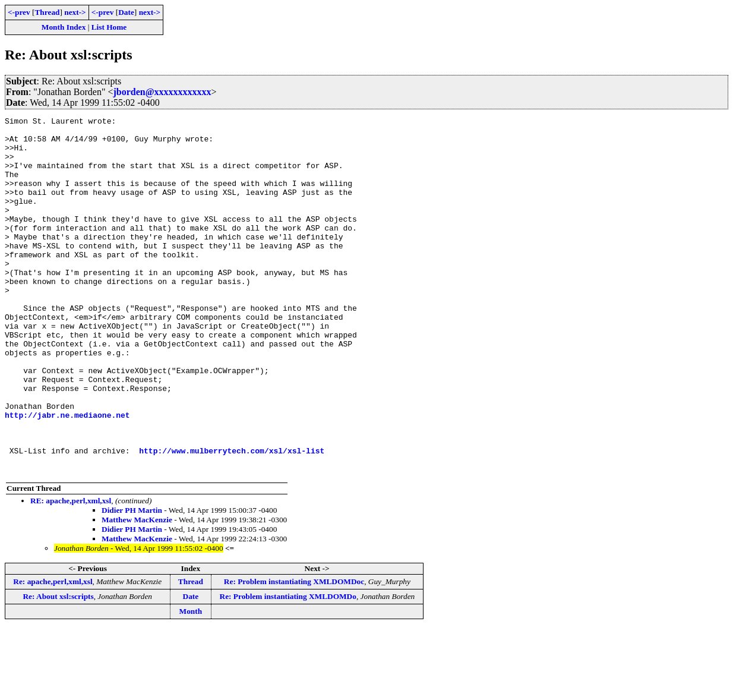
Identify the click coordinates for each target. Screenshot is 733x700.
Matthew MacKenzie (137, 591)
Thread (47, 12)
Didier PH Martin (132, 581)
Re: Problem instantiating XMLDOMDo (288, 668)
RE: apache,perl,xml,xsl (71, 572)
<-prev (19, 12)
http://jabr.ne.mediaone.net (67, 475)
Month (191, 682)
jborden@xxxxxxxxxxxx (162, 92)
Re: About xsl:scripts (58, 668)
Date (126, 12)
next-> (75, 12)
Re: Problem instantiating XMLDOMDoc (294, 653)
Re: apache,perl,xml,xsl (53, 653)
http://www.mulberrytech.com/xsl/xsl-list (232, 518)
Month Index (64, 27)
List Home (109, 27)
